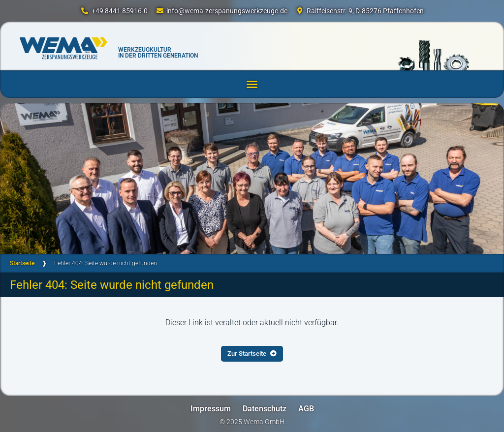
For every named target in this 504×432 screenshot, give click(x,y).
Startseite (22, 263)
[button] (252, 84)
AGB (306, 409)
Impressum (211, 409)
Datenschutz (265, 409)
